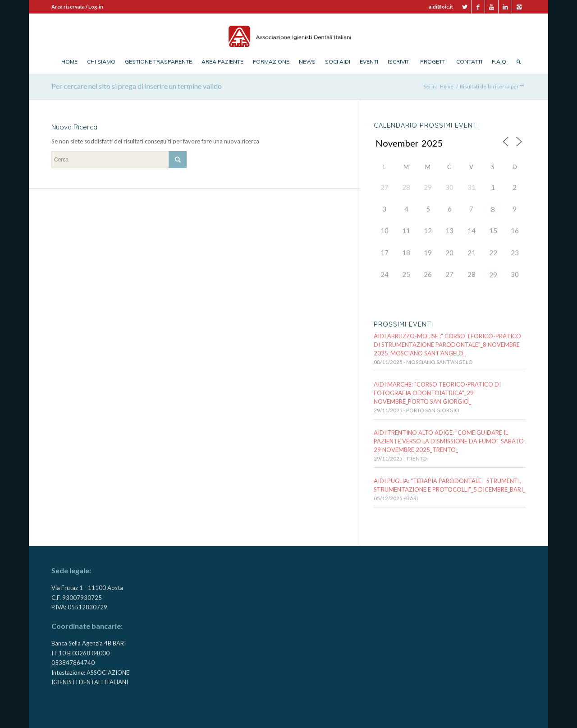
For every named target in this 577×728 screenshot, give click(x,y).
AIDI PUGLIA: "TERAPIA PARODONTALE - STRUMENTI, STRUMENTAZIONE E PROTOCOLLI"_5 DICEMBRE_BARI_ (449, 485)
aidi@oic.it (441, 7)
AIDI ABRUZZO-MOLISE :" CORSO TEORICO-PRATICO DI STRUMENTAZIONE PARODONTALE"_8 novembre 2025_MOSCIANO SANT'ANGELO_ (447, 345)
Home (447, 86)
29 (493, 275)
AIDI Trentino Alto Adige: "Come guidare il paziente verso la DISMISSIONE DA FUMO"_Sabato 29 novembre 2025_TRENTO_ (449, 441)
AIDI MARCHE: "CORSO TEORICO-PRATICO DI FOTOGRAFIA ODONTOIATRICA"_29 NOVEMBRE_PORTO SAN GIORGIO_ (437, 393)
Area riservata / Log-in (77, 7)
